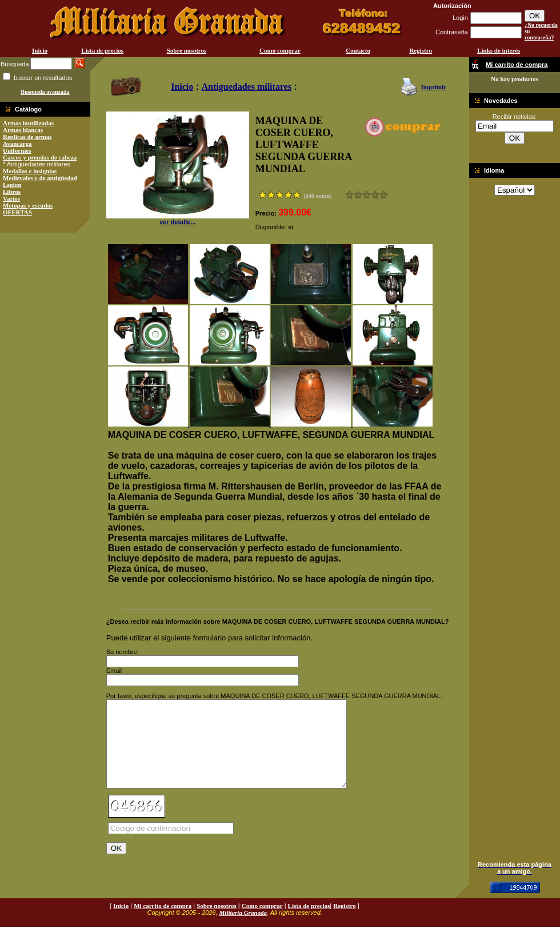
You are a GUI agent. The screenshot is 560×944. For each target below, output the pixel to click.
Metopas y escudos (28, 205)
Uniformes (17, 150)
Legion (12, 185)
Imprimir (433, 87)
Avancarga (17, 144)
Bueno (367, 195)
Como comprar (280, 50)
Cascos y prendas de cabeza (40, 157)
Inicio (40, 50)
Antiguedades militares (247, 87)
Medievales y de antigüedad (40, 178)
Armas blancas (23, 130)
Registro (421, 50)
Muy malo (349, 195)
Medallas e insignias (30, 171)
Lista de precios (102, 50)
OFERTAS (17, 212)
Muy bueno (375, 195)
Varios (11, 198)
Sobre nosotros (187, 50)
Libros (12, 192)
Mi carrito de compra (163, 923)
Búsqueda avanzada (45, 92)
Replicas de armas (27, 137)
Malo (358, 195)
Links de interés (499, 50)
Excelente (384, 195)
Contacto (358, 50)
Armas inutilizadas (28, 123)
